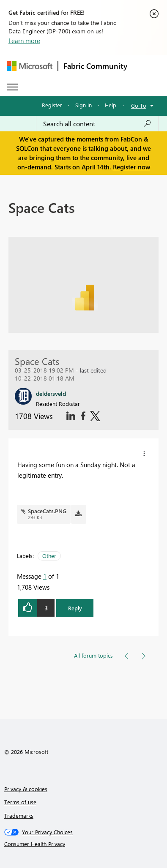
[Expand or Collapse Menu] (12, 87)
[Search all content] (97, 124)
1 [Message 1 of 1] (45, 576)
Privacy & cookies (26, 789)
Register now (131, 167)
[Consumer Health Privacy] (84, 844)
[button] (144, 454)
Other (49, 556)
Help (111, 105)
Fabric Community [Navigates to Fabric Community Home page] (95, 66)
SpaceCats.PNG (47, 511)
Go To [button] (139, 105)
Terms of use (20, 802)
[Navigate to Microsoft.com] (30, 66)
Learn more (24, 41)
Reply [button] (75, 608)
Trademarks (19, 815)
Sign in (83, 105)
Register (52, 105)
